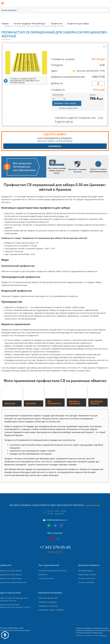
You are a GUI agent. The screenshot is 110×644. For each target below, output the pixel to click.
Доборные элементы (89, 565)
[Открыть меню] (3, 3)
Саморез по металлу (48, 606)
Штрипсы (43, 574)
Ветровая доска (86, 571)
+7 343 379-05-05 (55, 547)
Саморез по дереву (47, 602)
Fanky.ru (104, 635)
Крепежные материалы (50, 593)
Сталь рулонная (46, 578)
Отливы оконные (87, 578)
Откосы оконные (86, 582)
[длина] (98, 83)
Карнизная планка (87, 574)
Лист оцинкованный (49, 565)
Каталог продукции (9, 10)
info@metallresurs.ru (56, 520)
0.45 (101, 118)
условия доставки (93, 505)
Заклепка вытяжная (48, 598)
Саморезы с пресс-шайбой (51, 610)
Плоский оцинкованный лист (53, 571)
